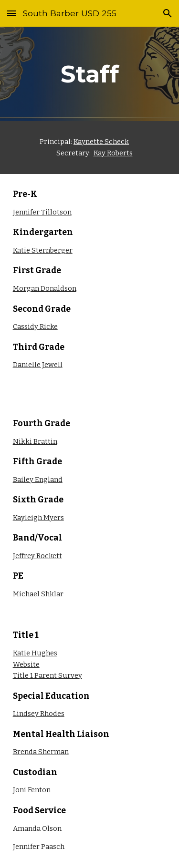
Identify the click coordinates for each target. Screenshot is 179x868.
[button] (11, 13)
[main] (90, 74)
